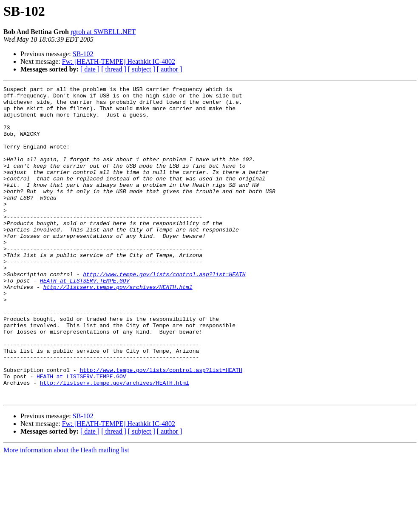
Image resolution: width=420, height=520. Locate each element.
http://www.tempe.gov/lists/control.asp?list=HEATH (164, 312)
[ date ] (90, 69)
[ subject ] (142, 69)
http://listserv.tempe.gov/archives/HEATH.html (118, 328)
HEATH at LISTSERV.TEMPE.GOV (85, 320)
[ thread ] (114, 69)
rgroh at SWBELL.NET (103, 32)
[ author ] (170, 69)
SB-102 (83, 54)
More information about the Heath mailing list (66, 513)
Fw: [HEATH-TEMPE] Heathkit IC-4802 (119, 61)
